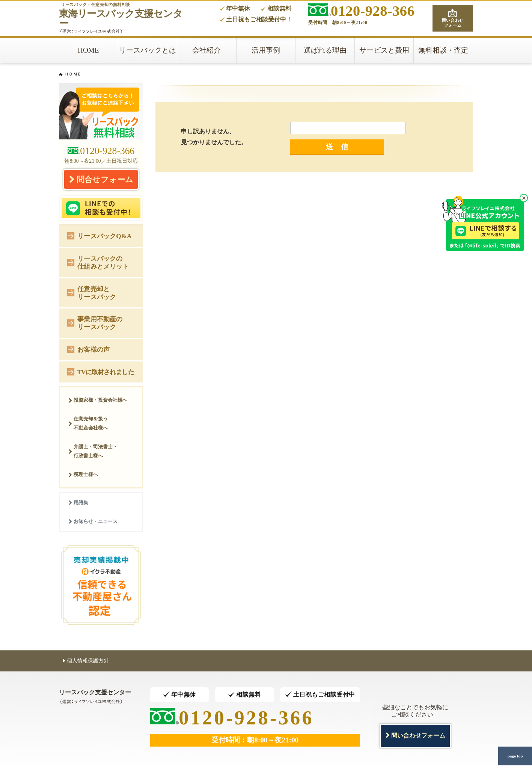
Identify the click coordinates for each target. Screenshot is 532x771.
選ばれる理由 (325, 50)
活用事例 (266, 50)
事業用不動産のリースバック (95, 323)
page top (515, 756)
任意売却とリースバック (92, 293)
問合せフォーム (101, 179)
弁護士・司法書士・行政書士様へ (93, 451)
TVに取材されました (100, 371)
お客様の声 (88, 349)
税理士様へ (83, 474)
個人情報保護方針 (86, 660)
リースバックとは (148, 50)
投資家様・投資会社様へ (98, 400)
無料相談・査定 (443, 50)
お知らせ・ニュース (93, 521)
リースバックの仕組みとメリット (98, 262)
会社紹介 (206, 50)
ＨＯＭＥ (73, 74)
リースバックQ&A (99, 235)
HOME (88, 50)
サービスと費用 (384, 50)
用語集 (78, 503)
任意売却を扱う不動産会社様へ (88, 423)
